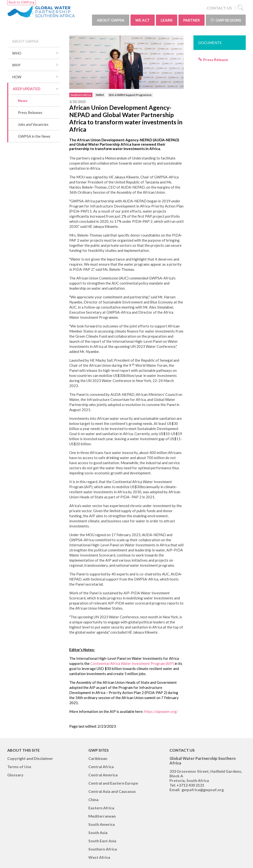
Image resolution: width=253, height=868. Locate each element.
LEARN (167, 20)
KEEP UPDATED (27, 89)
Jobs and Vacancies (33, 124)
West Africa (99, 857)
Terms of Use (19, 767)
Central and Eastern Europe (113, 783)
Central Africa (101, 767)
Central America (103, 775)
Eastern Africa (101, 808)
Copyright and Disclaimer (30, 758)
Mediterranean (102, 816)
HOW (17, 77)
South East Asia (102, 841)
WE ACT (143, 20)
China (93, 800)
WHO (17, 53)
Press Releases (30, 112)
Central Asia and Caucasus (112, 791)
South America (102, 824)
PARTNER (192, 20)
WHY (16, 65)
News (23, 101)
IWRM (100, 95)
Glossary (15, 775)
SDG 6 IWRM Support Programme (130, 95)
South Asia (98, 832)
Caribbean (98, 758)
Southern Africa (81, 95)
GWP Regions (226, 20)
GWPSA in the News (34, 136)
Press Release (216, 60)
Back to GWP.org (22, 2)
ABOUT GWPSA (111, 20)
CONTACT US (219, 8)
